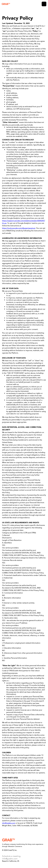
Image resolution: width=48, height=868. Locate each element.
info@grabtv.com (9, 823)
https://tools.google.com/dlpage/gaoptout (19, 228)
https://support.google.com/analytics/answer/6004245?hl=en (24, 222)
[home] (6, 4)
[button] (44, 4)
